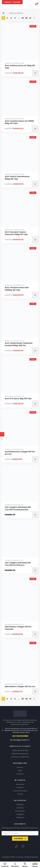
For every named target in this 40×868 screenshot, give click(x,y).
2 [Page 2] (7, 18)
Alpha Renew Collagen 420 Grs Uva (20, 687)
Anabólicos (9, 63)
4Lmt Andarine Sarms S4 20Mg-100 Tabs (20, 67)
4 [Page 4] (15, 18)
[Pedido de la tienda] (21, 13)
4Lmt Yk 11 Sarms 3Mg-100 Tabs (18, 399)
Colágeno (8, 449)
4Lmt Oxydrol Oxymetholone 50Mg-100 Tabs (17, 178)
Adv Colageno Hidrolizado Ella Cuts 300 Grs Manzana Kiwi (18, 508)
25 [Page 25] (23, 18)
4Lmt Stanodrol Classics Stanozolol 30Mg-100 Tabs (16, 233)
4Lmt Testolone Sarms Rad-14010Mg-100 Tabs (17, 289)
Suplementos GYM (19, 63)
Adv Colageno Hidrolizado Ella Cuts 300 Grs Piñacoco (18, 564)
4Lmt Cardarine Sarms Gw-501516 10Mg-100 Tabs (19, 122)
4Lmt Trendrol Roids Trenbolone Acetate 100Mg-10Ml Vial (19, 344)
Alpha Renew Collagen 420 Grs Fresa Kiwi (18, 628)
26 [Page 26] (26, 18)
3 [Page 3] (11, 18)
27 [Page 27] (30, 18)
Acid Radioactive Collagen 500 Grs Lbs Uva (20, 453)
